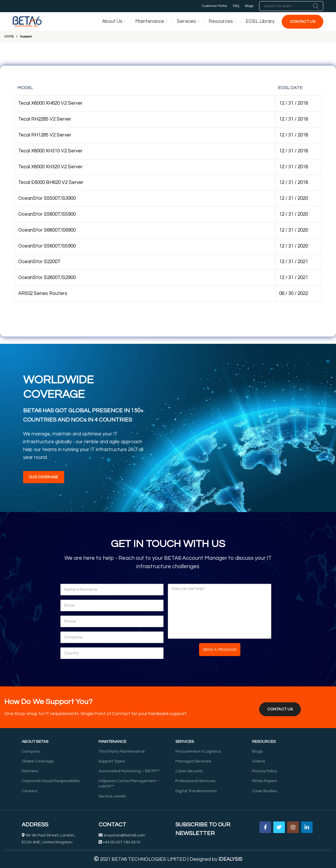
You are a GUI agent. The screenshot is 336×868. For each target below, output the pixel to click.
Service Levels (112, 796)
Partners (30, 771)
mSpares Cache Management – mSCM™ (129, 784)
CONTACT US (280, 709)
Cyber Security (189, 771)
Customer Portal (215, 6)
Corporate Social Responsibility (51, 781)
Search (315, 6)
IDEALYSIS (230, 859)
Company (31, 751)
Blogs (249, 6)
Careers (29, 791)
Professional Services (195, 781)
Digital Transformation (196, 791)
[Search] (291, 6)
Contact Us (302, 22)
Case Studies (264, 791)
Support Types (112, 761)
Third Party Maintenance (122, 751)
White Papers (264, 781)
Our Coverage (44, 477)
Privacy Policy (264, 771)
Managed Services (193, 761)
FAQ (236, 6)
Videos (258, 761)
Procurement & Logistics (198, 751)
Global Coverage (38, 761)
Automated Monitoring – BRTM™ (129, 771)
